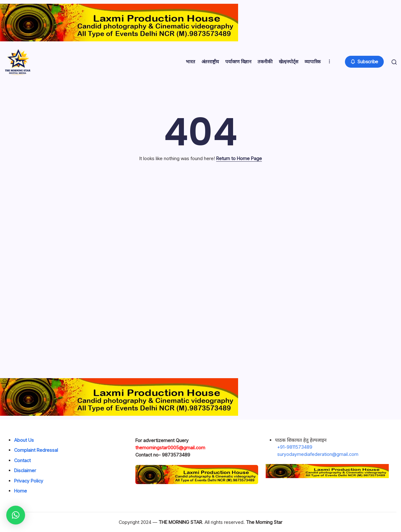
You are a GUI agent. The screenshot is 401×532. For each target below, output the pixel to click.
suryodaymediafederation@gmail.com (318, 454)
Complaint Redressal (36, 450)
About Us (24, 440)
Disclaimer (25, 470)
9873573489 (176, 455)
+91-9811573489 (295, 447)
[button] (363, 62)
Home (21, 491)
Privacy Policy (29, 481)
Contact (22, 460)
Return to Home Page (239, 158)
